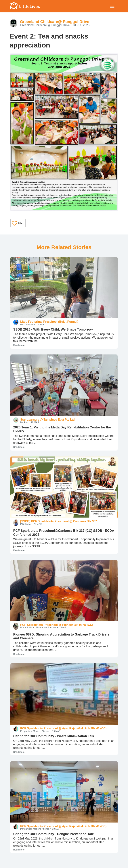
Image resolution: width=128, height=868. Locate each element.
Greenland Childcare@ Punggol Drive (55, 22)
